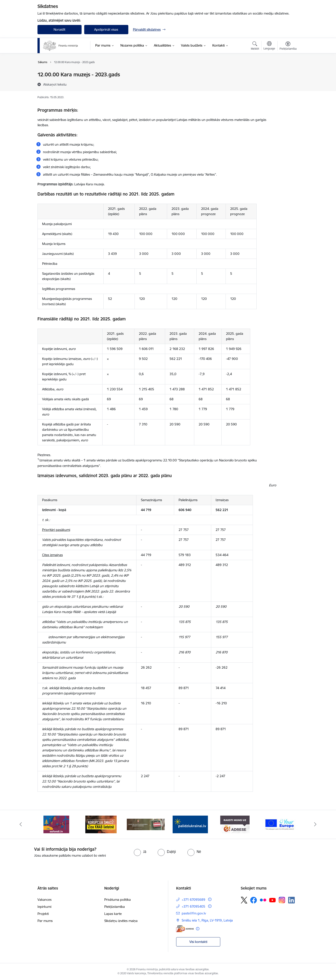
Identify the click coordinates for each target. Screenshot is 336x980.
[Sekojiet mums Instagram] (282, 900)
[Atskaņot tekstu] (55, 84)
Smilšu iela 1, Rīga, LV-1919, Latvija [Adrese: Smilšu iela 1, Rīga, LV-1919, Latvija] (207, 920)
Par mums (45, 921)
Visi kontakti (198, 942)
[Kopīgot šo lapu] (288, 84)
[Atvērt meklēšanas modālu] (255, 46)
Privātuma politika (118, 900)
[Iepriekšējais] (21, 824)
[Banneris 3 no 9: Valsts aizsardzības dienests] (146, 824)
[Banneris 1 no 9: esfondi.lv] (56, 824)
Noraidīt (59, 29)
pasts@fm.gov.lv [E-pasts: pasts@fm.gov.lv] (194, 913)
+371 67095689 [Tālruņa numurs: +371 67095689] (193, 900)
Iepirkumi (44, 907)
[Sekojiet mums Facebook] (254, 900)
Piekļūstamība (115, 907)
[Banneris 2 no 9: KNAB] (101, 824)
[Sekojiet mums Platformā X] (244, 900)
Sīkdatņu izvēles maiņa (121, 921)
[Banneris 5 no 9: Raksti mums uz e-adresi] (235, 824)
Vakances (45, 900)
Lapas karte (113, 914)
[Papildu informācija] (210, 899)
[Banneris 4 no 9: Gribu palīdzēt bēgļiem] (190, 824)
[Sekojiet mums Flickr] (263, 900)
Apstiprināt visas (106, 29)
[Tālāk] (315, 824)
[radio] (140, 852)
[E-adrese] (185, 929)
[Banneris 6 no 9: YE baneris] (280, 824)
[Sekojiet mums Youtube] (273, 900)
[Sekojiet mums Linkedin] (291, 900)
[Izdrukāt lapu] (288, 73)
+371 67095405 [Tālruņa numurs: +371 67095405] (193, 906)
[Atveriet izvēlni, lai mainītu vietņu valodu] (269, 46)
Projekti (43, 914)
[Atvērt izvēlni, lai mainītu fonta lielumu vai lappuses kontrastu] (288, 46)
